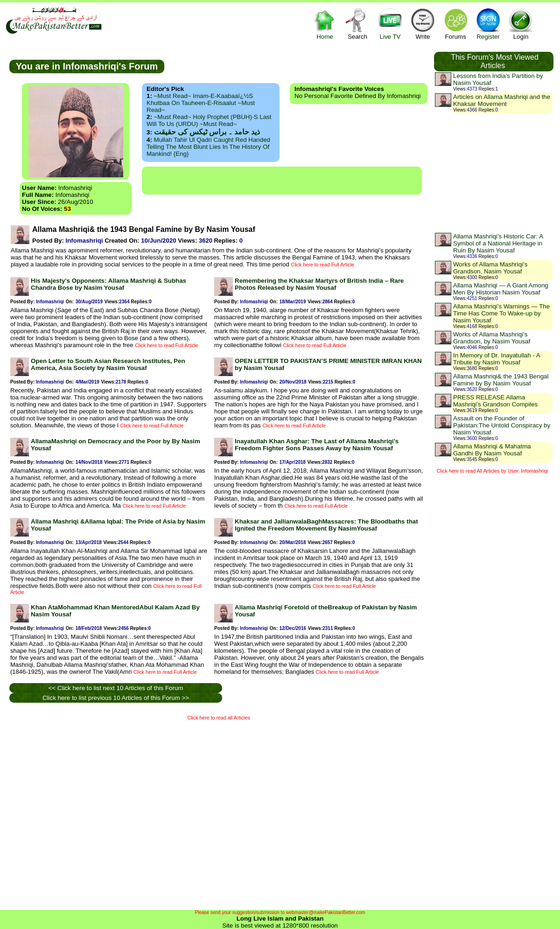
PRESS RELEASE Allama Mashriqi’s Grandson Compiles (495, 401)
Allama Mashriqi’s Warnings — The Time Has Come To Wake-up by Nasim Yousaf (501, 313)
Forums (455, 24)
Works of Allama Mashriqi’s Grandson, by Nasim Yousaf (492, 338)
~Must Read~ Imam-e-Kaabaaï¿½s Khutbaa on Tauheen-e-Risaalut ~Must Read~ (201, 103)
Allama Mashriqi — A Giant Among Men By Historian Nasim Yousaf (501, 289)
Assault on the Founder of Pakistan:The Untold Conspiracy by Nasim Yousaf (502, 425)
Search (357, 24)
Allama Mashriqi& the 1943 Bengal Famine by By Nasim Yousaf (501, 380)
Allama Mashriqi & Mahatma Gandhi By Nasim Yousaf (492, 450)
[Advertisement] (87, 813)
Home (325, 24)
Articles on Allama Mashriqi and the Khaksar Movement (502, 100)
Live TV (390, 24)
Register (488, 24)
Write (423, 24)
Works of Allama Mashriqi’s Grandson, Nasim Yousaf (490, 268)
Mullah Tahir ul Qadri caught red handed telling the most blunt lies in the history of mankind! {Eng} (208, 147)
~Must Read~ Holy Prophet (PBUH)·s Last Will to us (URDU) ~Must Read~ (209, 120)
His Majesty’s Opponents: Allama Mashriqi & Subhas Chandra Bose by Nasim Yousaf (108, 284)
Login (521, 24)
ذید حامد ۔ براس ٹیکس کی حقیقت (207, 132)
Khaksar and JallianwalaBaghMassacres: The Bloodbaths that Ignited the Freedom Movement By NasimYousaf (326, 525)
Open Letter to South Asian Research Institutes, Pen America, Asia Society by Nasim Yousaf (108, 364)
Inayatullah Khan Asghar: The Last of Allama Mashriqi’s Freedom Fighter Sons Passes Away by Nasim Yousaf (317, 445)
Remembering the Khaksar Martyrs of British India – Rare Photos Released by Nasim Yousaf (319, 284)
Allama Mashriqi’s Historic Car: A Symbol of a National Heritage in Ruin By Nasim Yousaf (498, 243)
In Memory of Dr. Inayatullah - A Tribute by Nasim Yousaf (497, 359)
